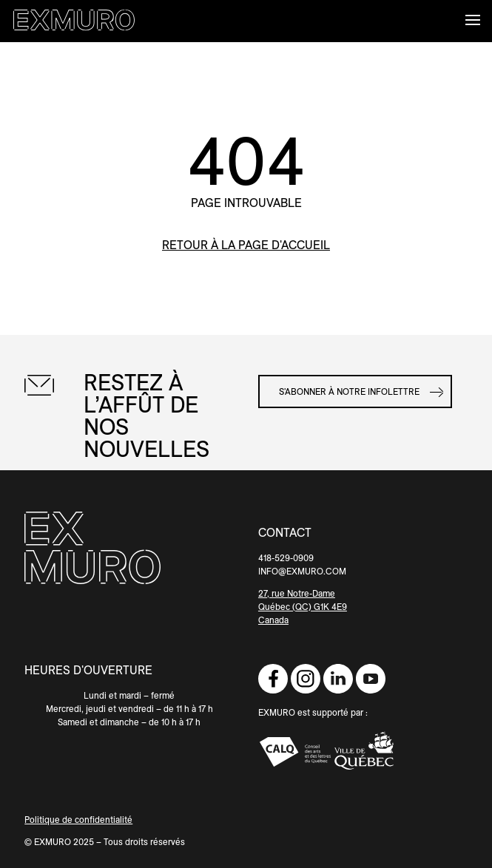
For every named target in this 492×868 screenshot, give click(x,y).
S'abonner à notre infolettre (349, 391)
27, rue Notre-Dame (297, 593)
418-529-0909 (286, 558)
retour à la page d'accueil (246, 245)
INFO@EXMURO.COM (302, 571)
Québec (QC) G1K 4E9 (303, 607)
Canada (273, 620)
